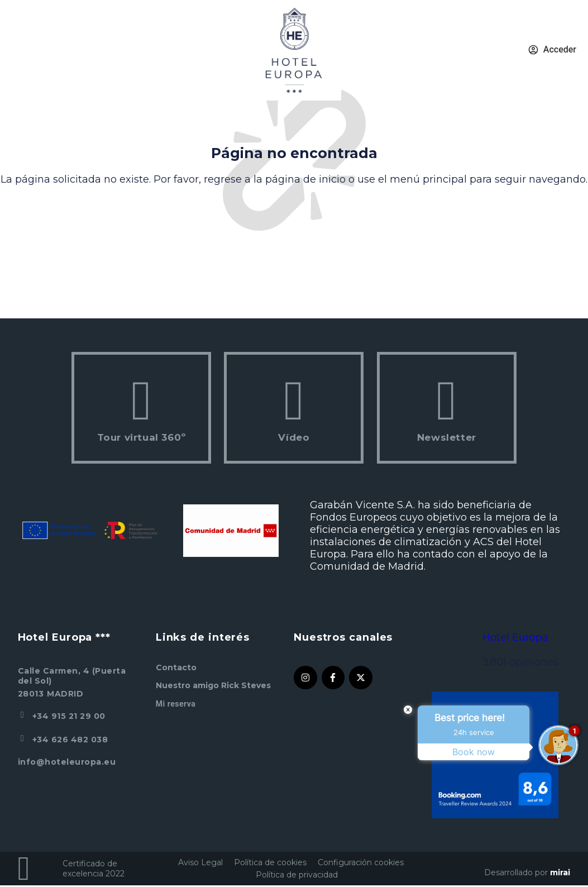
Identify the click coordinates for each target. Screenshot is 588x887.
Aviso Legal (200, 862)
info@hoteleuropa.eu (67, 762)
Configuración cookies (361, 862)
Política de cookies (270, 862)
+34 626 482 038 (70, 740)
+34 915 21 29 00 (69, 716)
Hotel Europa (515, 637)
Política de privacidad (297, 875)
